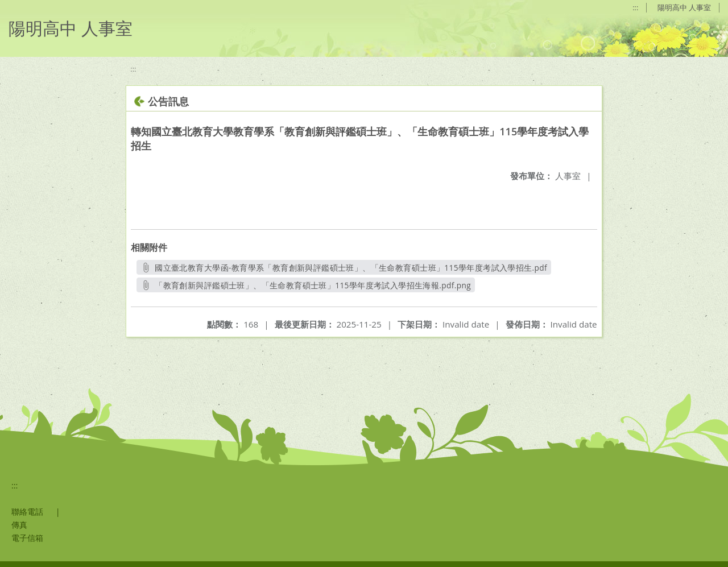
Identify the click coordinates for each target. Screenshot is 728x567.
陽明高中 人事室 (684, 7)
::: (635, 7)
